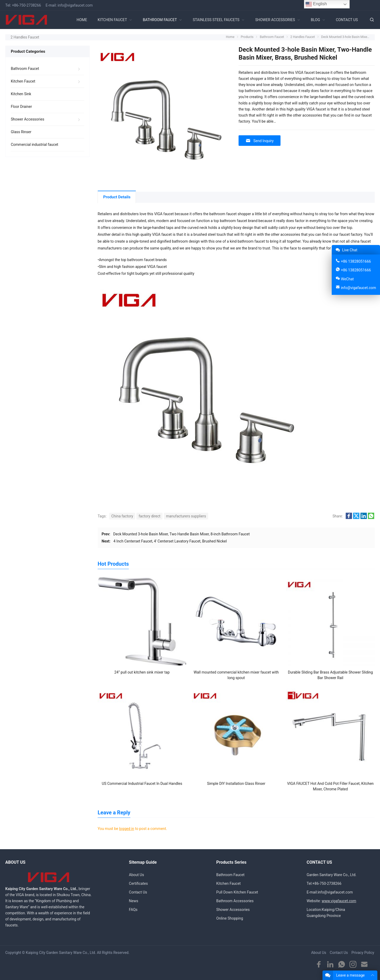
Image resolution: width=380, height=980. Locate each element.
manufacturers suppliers (186, 516)
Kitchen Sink (21, 94)
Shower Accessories (28, 119)
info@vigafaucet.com (75, 5)
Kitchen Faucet (23, 81)
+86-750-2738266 (26, 5)
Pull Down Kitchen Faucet (237, 892)
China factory (122, 516)
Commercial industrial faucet (35, 145)
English (316, 4)
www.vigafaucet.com (339, 901)
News (134, 901)
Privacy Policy (363, 953)
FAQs (133, 910)
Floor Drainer (21, 107)
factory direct (149, 516)
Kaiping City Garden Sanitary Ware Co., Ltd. (61, 953)
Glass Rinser (21, 132)
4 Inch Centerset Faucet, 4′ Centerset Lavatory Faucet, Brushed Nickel (170, 541)
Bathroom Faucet (25, 69)
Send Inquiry (260, 141)
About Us (137, 875)
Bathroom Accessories (235, 901)
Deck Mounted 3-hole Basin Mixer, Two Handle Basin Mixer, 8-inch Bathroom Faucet (181, 534)
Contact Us (138, 892)
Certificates (139, 883)
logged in (127, 829)
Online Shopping (230, 918)
